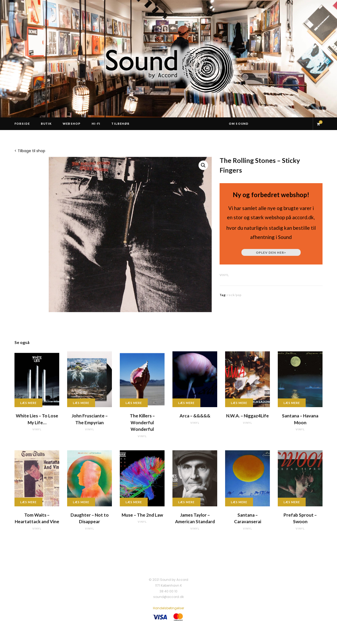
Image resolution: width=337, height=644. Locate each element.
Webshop (72, 124)
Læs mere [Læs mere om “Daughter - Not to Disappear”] (81, 502)
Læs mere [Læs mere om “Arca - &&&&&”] (186, 403)
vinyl (224, 275)
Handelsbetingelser (168, 608)
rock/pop (234, 295)
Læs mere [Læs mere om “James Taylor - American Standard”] (186, 502)
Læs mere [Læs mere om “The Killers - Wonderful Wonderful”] (134, 403)
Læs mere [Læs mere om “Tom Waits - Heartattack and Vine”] (28, 502)
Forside (22, 124)
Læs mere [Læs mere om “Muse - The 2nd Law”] (134, 502)
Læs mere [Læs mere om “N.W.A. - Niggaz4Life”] (239, 403)
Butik (46, 124)
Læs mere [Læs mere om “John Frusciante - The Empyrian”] (81, 403)
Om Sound (239, 124)
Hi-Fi (96, 124)
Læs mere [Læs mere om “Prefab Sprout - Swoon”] (292, 502)
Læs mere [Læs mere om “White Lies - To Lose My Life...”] (28, 403)
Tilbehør (120, 124)
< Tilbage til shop (30, 151)
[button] (203, 165)
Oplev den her (271, 253)
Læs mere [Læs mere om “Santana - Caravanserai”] (239, 502)
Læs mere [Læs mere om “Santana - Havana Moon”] (292, 403)
